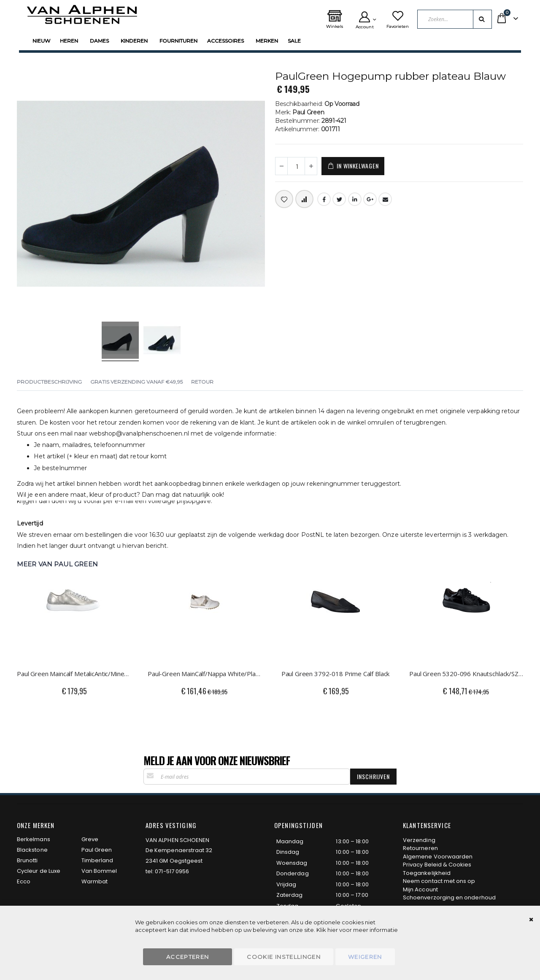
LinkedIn (355, 199)
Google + (370, 199)
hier (333, 930)
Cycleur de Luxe (39, 871)
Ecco (24, 881)
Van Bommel (99, 871)
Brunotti (27, 860)
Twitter (339, 199)
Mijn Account (420, 889)
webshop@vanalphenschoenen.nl (139, 433)
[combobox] (455, 19)
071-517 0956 (172, 871)
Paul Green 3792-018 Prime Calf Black (336, 674)
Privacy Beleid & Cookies (437, 865)
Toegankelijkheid (427, 873)
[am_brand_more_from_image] (74, 617)
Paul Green (97, 850)
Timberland (97, 860)
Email (385, 199)
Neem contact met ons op (439, 881)
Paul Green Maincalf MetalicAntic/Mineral (74, 674)
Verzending (419, 840)
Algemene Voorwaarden (438, 857)
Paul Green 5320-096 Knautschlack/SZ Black (466, 674)
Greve (90, 839)
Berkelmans (34, 839)
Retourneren (420, 848)
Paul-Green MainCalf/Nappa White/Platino (205, 674)
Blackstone (32, 850)
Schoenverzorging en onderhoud (449, 897)
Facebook (324, 199)
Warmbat (94, 881)
